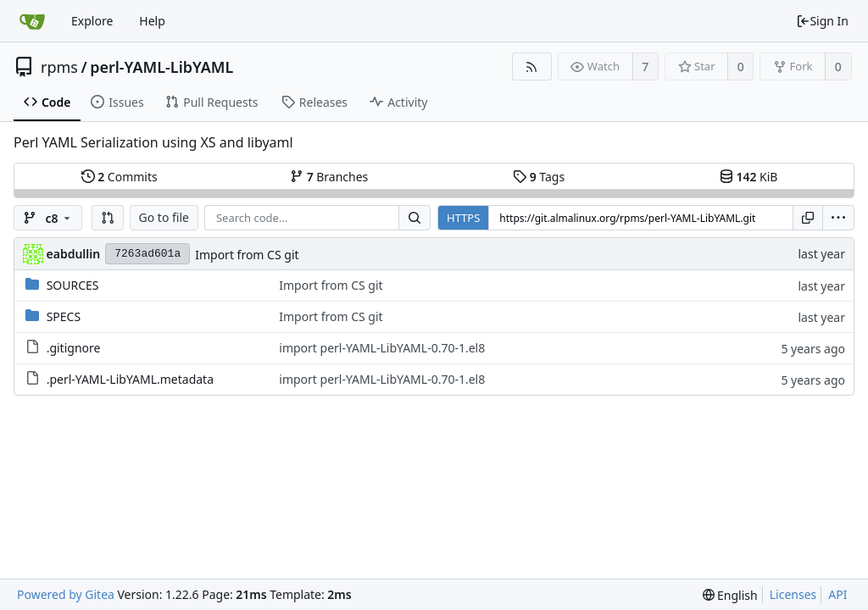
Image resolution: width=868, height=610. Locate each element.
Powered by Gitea (66, 594)
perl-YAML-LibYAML (161, 67)
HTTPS (463, 218)
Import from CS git (247, 255)
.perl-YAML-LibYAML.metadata (130, 379)
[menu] (838, 218)
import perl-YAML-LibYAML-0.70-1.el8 (382, 348)
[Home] (32, 21)
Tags (539, 177)
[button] (108, 218)
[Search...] (415, 218)
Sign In (822, 21)
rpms (59, 67)
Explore (92, 21)
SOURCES (73, 285)
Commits (120, 177)
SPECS (64, 316)
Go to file (164, 217)
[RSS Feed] (532, 67)
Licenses (793, 594)
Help (152, 21)
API (837, 594)
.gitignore (74, 348)
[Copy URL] (808, 218)
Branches (329, 177)
